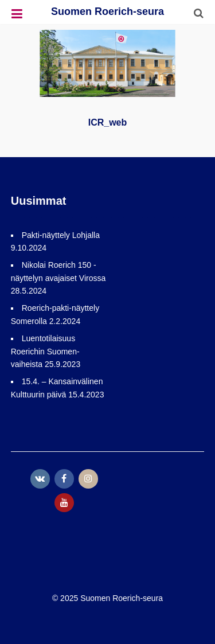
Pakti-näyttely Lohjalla (61, 235)
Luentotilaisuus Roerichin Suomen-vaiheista (45, 351)
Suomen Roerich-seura (107, 11)
